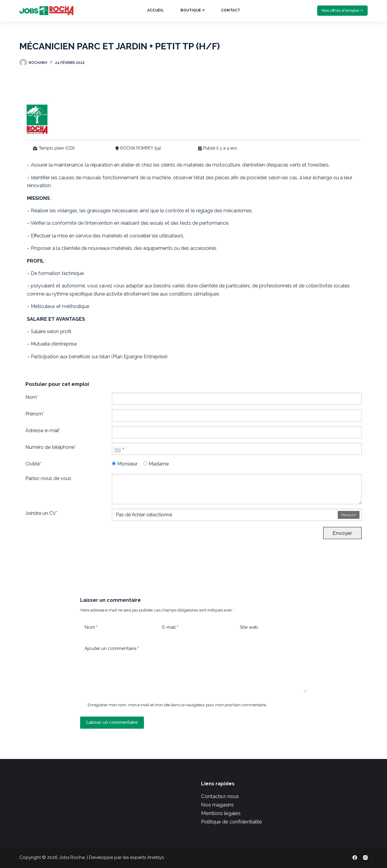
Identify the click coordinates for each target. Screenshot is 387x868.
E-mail (170, 627)
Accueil (156, 10)
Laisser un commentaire (112, 722)
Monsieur (125, 464)
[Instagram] (365, 858)
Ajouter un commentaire (112, 649)
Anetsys (156, 857)
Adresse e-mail (43, 431)
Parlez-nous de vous (48, 478)
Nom (32, 397)
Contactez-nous (220, 796)
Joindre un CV (41, 513)
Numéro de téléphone (51, 447)
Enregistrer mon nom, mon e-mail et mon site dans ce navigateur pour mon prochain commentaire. (177, 705)
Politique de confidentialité (232, 822)
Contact (231, 10)
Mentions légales (221, 813)
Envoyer (342, 533)
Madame (156, 464)
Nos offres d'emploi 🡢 (342, 10)
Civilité (33, 464)
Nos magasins (217, 805)
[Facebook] (355, 858)
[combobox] (119, 449)
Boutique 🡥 (192, 10)
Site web (249, 627)
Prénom (35, 414)
